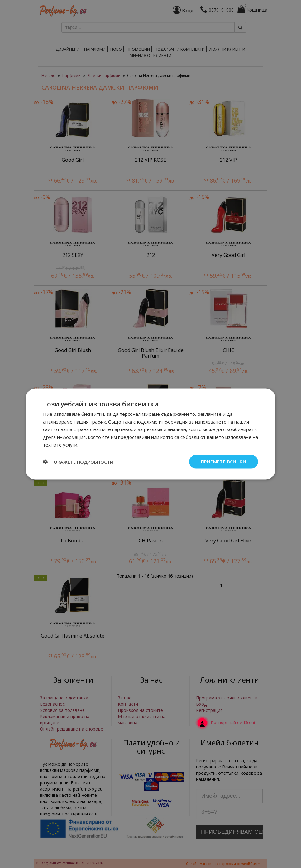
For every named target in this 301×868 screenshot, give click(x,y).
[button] (78, 462)
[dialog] (150, 434)
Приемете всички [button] (224, 461)
